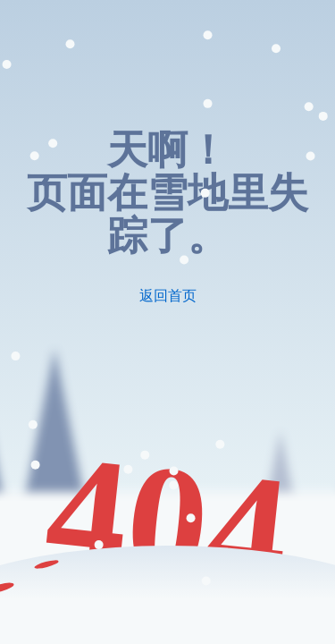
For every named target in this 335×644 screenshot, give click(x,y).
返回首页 (168, 296)
